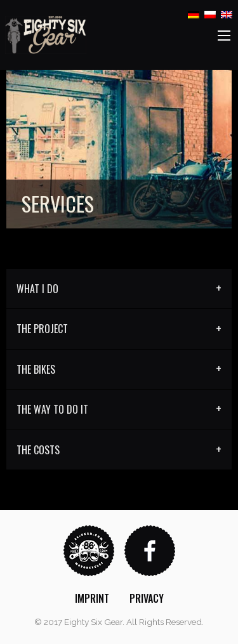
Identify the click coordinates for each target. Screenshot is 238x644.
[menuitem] (92, 598)
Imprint (92, 598)
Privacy (147, 598)
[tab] (119, 289)
